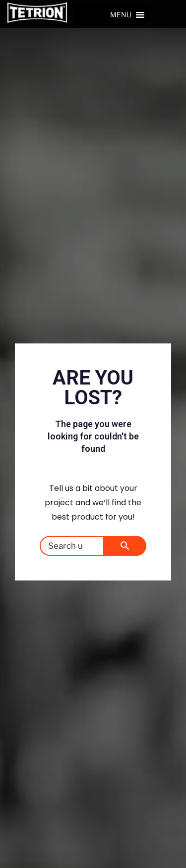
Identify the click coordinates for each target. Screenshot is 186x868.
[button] (121, 15)
